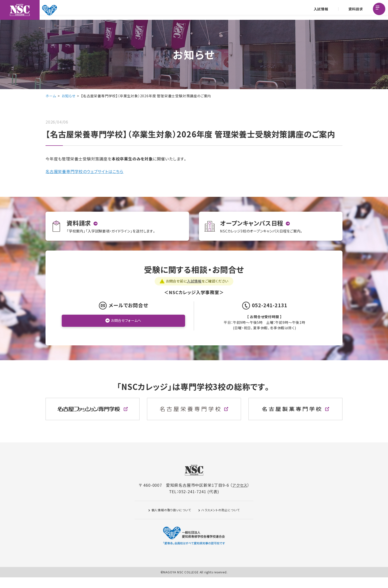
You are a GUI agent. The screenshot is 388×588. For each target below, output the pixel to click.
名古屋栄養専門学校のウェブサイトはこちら (85, 171)
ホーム (51, 96)
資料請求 (355, 10)
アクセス (240, 496)
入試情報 (320, 10)
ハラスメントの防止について (220, 521)
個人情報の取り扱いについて (171, 521)
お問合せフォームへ (126, 332)
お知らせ (68, 96)
